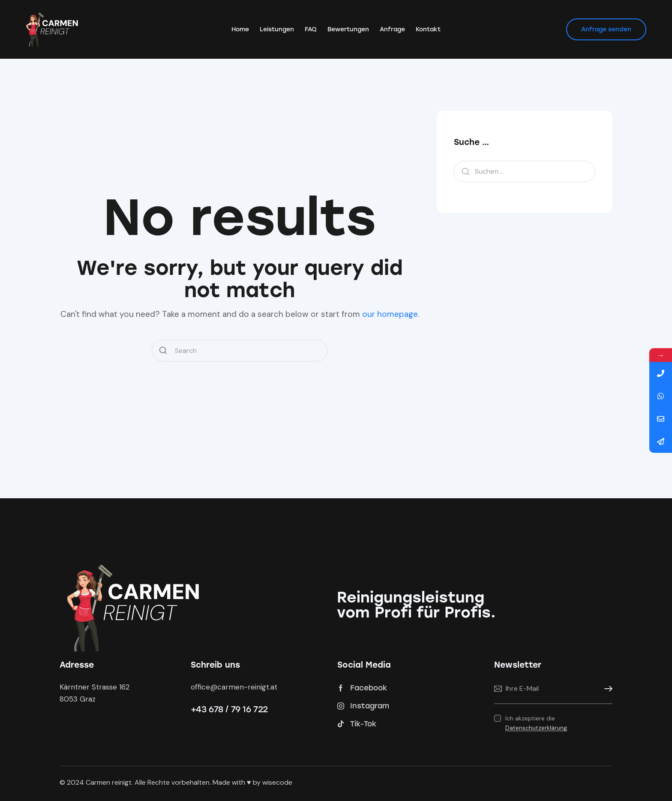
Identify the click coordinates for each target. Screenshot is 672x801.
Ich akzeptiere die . (537, 723)
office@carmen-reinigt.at (234, 687)
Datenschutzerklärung (536, 728)
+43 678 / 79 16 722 (229, 709)
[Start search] (163, 351)
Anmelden (606, 689)
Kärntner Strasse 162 (94, 687)
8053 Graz (78, 699)
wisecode (277, 782)
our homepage (390, 314)
